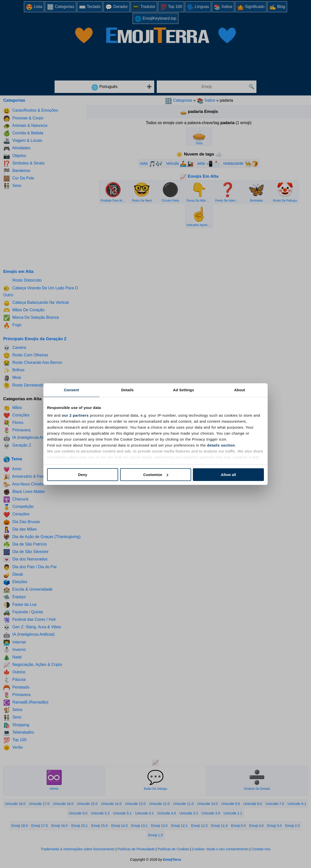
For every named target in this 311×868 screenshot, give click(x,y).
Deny (83, 475)
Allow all (228, 475)
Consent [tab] (71, 390)
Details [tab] (128, 390)
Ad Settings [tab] (183, 390)
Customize (156, 475)
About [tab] (240, 390)
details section (221, 445)
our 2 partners (75, 415)
